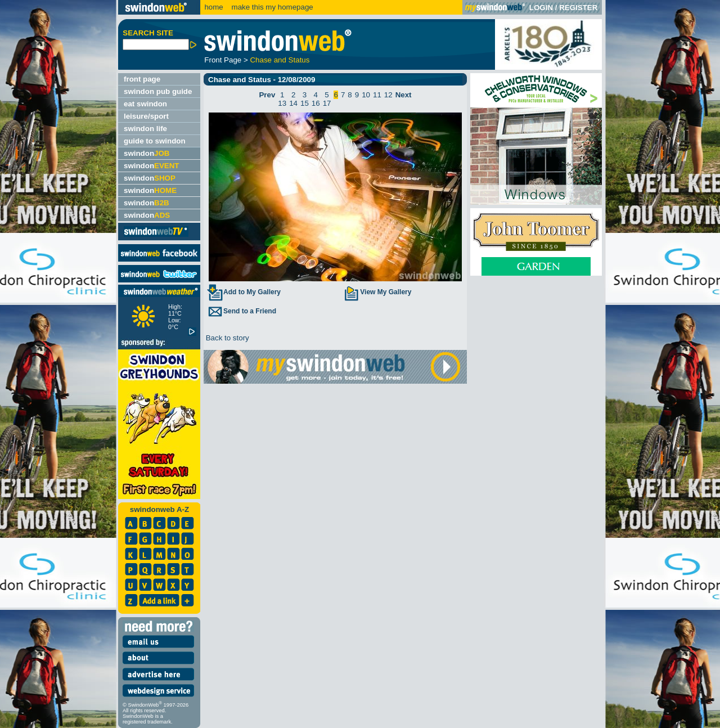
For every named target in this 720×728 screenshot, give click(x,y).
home (213, 7)
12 (388, 95)
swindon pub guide (158, 91)
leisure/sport (146, 116)
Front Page (223, 60)
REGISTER (578, 8)
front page (142, 79)
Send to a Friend (241, 311)
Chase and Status (280, 60)
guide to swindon (155, 141)
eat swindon (145, 104)
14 (293, 103)
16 (316, 103)
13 (282, 103)
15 (305, 103)
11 (377, 95)
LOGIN (541, 8)
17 (327, 103)
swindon (147, 153)
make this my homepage (271, 7)
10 (366, 95)
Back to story (226, 338)
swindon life (145, 129)
